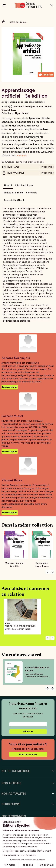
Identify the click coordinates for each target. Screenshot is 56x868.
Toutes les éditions (14, 193)
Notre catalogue (18, 22)
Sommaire (32, 193)
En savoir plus (10, 387)
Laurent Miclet (44, 107)
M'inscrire (28, 732)
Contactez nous (28, 754)
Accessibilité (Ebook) (15, 200)
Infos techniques (24, 185)
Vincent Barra (9, 110)
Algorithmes (22, 113)
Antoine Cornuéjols (24, 107)
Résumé (8, 185)
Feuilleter (46, 75)
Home (3, 22)
